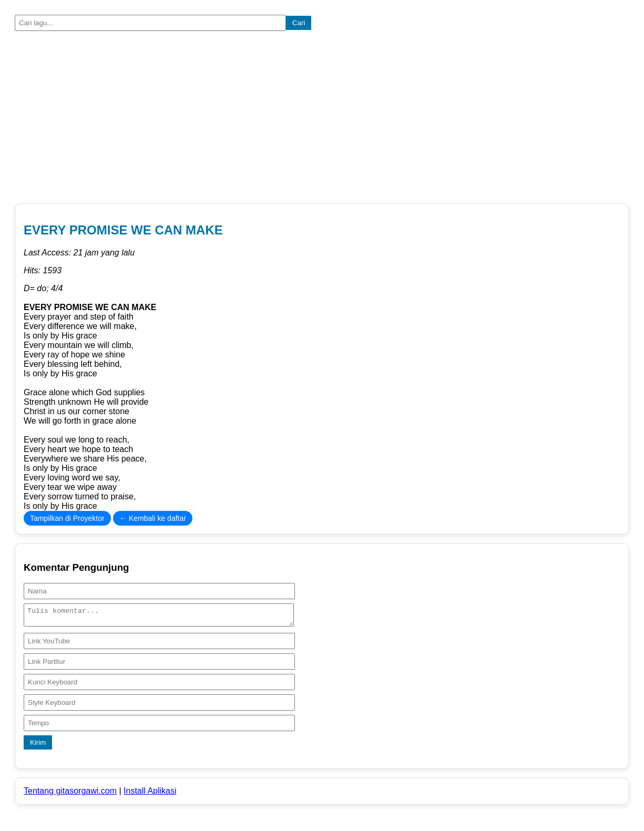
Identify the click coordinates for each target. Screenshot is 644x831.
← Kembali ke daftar (153, 518)
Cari (299, 23)
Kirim (38, 746)
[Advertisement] (322, 119)
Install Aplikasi (150, 794)
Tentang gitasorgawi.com (70, 794)
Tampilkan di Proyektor (67, 518)
